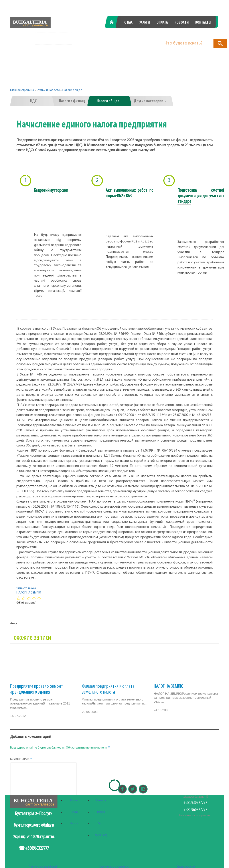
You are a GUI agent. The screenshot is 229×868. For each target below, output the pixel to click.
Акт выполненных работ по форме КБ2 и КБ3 (129, 193)
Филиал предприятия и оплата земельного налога (108, 689)
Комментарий (21, 759)
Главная (114, 23)
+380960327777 (194, 34)
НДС (33, 101)
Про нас (74, 800)
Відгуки (101, 812)
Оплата (162, 23)
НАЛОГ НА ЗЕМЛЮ (169, 686)
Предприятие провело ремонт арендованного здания (37, 689)
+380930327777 (145, 34)
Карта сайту (101, 835)
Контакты (203, 23)
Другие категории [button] (150, 101)
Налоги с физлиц (72, 101)
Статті (101, 824)
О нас (128, 23)
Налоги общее (72, 90)
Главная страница (22, 90)
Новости (182, 23)
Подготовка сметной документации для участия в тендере (201, 196)
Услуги (145, 23)
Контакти (101, 800)
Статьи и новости (48, 90)
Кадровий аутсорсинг (51, 191)
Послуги (74, 812)
